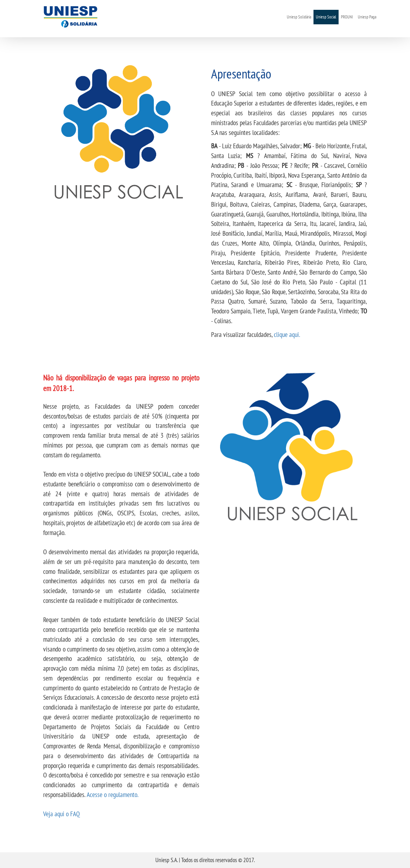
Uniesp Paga (367, 17)
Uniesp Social (326, 17)
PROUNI (347, 17)
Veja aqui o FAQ (61, 814)
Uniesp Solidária (299, 17)
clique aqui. (287, 334)
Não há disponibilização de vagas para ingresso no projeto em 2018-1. (121, 383)
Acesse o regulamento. (113, 794)
